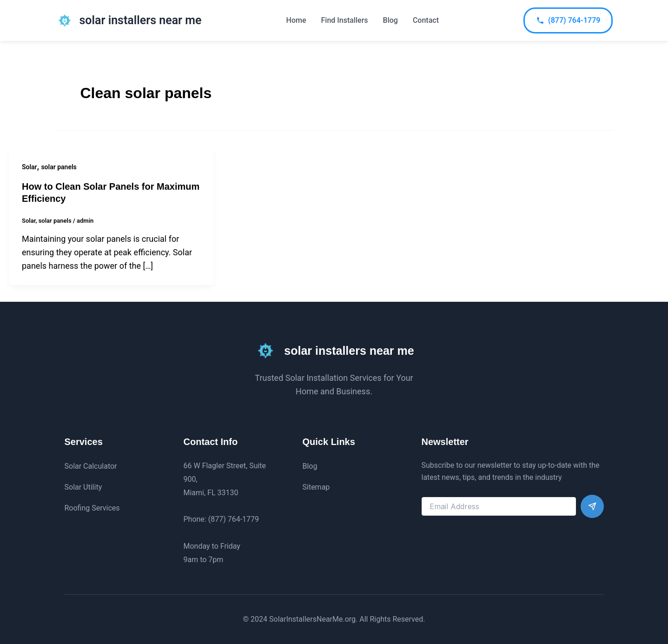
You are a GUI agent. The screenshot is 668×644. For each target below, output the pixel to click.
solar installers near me (141, 20)
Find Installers (345, 20)
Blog (390, 20)
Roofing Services (92, 508)
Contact (426, 20)
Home (296, 20)
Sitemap (316, 487)
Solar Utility (83, 487)
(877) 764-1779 (568, 20)
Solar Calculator (91, 466)
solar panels (59, 167)
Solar (30, 167)
